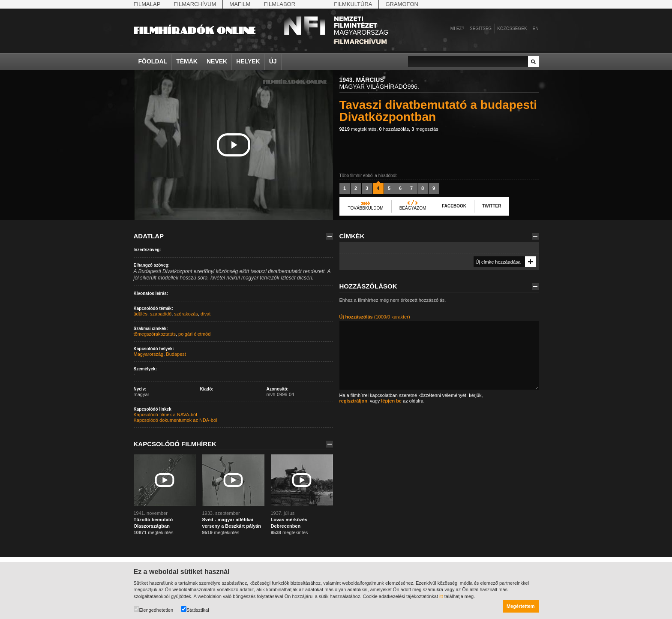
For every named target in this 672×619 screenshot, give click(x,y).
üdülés (141, 314)
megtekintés (358, 129)
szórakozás (186, 314)
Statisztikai (195, 609)
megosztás (425, 129)
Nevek (217, 61)
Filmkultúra (353, 4)
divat (205, 314)
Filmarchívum (195, 4)
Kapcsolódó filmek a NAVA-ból (165, 415)
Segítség (481, 29)
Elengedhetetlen (154, 609)
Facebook (454, 206)
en (536, 29)
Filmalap (147, 4)
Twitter (492, 206)
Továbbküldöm (366, 208)
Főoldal (153, 61)
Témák (187, 61)
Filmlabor (279, 4)
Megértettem (520, 606)
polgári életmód (194, 334)
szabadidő (161, 314)
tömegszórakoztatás (155, 334)
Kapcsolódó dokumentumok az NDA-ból (175, 420)
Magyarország (149, 354)
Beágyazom (413, 208)
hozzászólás (394, 129)
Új (273, 61)
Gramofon (402, 4)
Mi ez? (457, 29)
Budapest (176, 354)
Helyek (248, 61)
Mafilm (240, 4)
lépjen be (391, 401)
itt (441, 596)
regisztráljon (353, 401)
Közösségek (512, 29)
